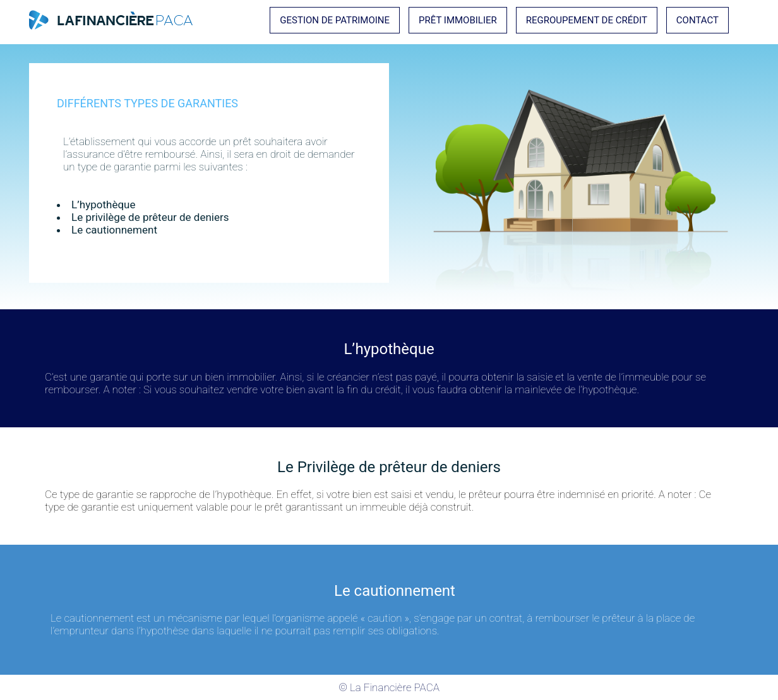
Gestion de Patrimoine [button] (335, 20)
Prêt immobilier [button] (458, 20)
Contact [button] (697, 20)
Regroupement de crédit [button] (587, 20)
